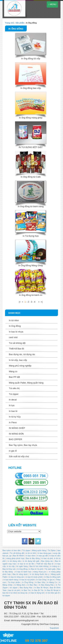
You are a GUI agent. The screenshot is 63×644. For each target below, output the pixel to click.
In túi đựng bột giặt (31, 561)
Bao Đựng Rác (26, 588)
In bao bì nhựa (16, 332)
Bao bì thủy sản (9, 569)
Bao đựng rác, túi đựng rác (22, 354)
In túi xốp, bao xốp (18, 360)
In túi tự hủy (15, 417)
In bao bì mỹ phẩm (27, 580)
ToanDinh (54, 628)
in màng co (55, 566)
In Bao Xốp (40, 582)
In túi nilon (14, 320)
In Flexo (13, 422)
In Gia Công (41, 580)
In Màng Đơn (20, 585)
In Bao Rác (32, 585)
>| (42, 302)
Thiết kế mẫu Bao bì (45, 564)
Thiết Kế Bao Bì (17, 349)
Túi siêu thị (14, 388)
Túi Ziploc (52, 550)
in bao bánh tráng (10, 580)
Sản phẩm (20, 23)
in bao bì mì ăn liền (26, 564)
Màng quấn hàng (39, 550)
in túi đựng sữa (14, 561)
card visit (13, 337)
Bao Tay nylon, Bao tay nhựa (23, 445)
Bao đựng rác (47, 561)
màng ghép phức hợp (15, 558)
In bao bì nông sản (16, 577)
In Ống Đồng (28, 582)
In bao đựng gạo (45, 553)
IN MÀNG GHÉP (17, 428)
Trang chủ (9, 23)
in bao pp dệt (42, 556)
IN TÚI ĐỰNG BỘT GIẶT (31, 147)
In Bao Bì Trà (38, 590)
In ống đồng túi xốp (31, 59)
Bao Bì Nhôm (18, 556)
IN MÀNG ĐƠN (16, 434)
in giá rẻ (13, 451)
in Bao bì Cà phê (36, 569)
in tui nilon (13, 593)
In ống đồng (16, 29)
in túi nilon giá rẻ (53, 593)
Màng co (13, 371)
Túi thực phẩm (14, 582)
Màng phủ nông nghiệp (20, 366)
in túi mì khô (31, 553)
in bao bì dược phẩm (34, 577)
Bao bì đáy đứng (33, 558)
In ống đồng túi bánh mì (31, 295)
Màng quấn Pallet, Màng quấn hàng (26, 383)
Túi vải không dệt (17, 343)
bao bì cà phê (14, 590)
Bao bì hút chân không (39, 566)
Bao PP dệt (14, 377)
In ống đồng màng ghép (31, 118)
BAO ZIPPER (15, 439)
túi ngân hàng (22, 566)
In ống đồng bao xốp (31, 88)
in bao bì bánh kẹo (23, 572)
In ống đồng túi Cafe (31, 177)
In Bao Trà (26, 590)
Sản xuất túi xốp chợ (19, 456)
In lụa (12, 405)
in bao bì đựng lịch (37, 593)
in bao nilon (30, 556)
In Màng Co (52, 582)
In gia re (51, 580)
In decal (13, 400)
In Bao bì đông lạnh (52, 577)
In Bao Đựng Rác (46, 585)
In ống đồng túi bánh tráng (31, 206)
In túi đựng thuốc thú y (39, 574)
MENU (52, 4)
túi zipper (14, 588)
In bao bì (13, 411)
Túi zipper (14, 394)
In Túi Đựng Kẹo (31, 236)
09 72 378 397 (36, 641)
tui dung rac (23, 593)
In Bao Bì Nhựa (41, 588)
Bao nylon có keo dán (12, 550)
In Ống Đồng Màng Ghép (31, 265)
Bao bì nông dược (20, 574)
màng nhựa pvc (40, 572)
